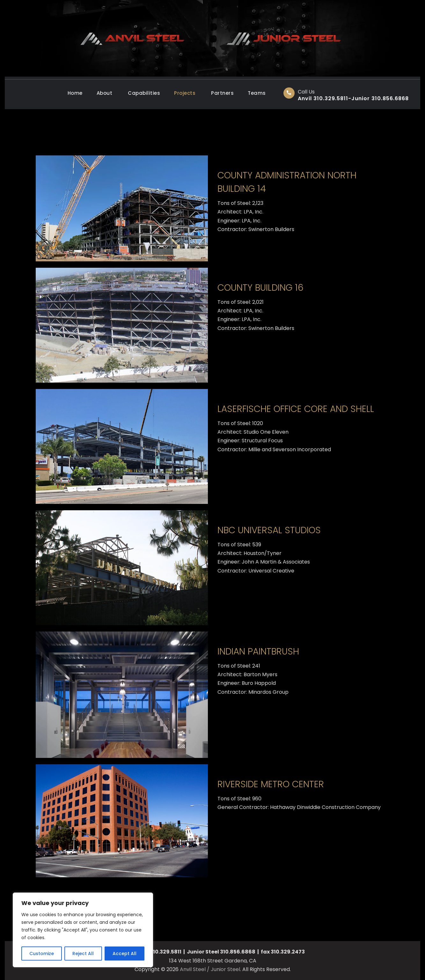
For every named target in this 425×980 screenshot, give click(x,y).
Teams (257, 93)
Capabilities (144, 93)
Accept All (125, 954)
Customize (42, 954)
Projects (185, 93)
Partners (222, 93)
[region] (83, 930)
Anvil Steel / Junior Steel (210, 969)
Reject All (83, 954)
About (105, 93)
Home (75, 93)
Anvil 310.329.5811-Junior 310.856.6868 (353, 98)
